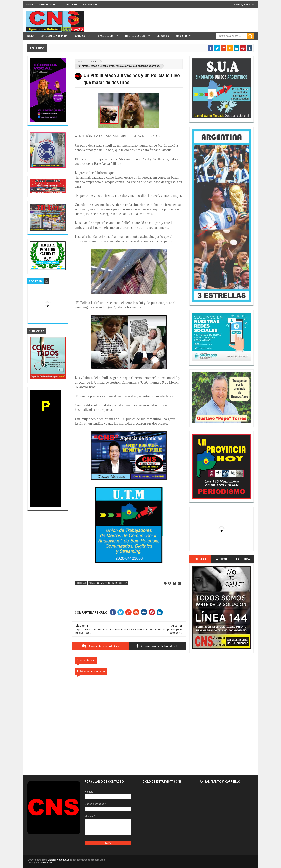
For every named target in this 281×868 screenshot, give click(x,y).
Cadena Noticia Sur (59, 860)
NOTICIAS (80, 36)
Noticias (81, 583)
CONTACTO (71, 5)
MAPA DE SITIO (91, 5)
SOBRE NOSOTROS (49, 5)
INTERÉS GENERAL (135, 36)
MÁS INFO (182, 36)
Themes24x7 (46, 863)
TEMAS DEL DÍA (105, 36)
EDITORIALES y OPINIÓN (54, 36)
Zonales (93, 62)
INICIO (30, 5)
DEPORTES (163, 36)
